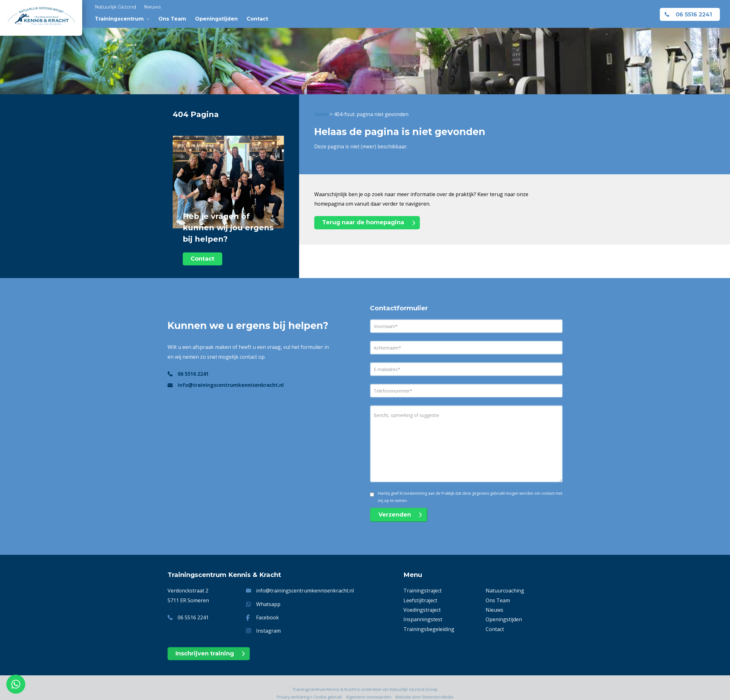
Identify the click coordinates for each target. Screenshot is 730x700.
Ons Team (172, 19)
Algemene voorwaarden (369, 697)
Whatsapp (268, 604)
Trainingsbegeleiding (429, 629)
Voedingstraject (422, 610)
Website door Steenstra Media (424, 697)
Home (321, 114)
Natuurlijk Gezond (115, 7)
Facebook (267, 617)
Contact (257, 19)
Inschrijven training (205, 654)
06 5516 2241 (694, 14)
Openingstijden (216, 19)
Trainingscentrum (119, 19)
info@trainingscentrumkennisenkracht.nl (231, 385)
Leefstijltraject (420, 600)
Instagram (268, 631)
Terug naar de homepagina (363, 222)
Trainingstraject (423, 591)
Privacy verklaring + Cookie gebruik (309, 697)
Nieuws (152, 7)
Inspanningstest (423, 619)
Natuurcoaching (505, 591)
